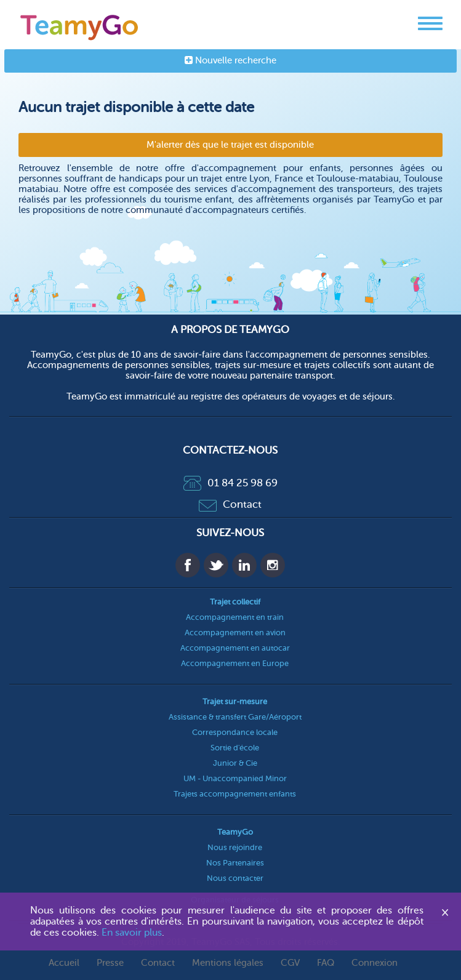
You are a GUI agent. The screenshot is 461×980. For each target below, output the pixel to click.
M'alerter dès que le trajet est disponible (230, 145)
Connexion (375, 963)
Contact (230, 504)
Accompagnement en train (235, 617)
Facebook (188, 565)
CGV (290, 963)
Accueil (64, 963)
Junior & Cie (235, 763)
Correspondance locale (235, 732)
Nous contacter (235, 878)
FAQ (326, 963)
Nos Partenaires (235, 863)
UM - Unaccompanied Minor (235, 778)
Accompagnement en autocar (235, 648)
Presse (110, 963)
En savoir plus (132, 933)
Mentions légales (228, 963)
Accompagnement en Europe (235, 663)
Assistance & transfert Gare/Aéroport (235, 717)
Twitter (216, 565)
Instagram (273, 565)
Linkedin (244, 565)
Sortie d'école (235, 748)
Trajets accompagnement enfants (235, 794)
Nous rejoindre (235, 847)
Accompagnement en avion (235, 633)
